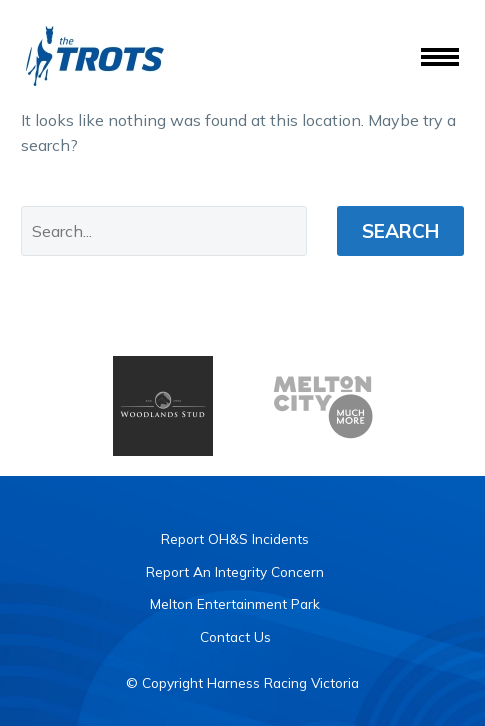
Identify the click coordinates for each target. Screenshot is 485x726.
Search (400, 231)
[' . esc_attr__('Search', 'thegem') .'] (164, 231)
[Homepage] (95, 56)
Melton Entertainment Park (235, 603)
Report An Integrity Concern (235, 571)
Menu (440, 57)
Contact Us (235, 636)
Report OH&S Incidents (235, 538)
